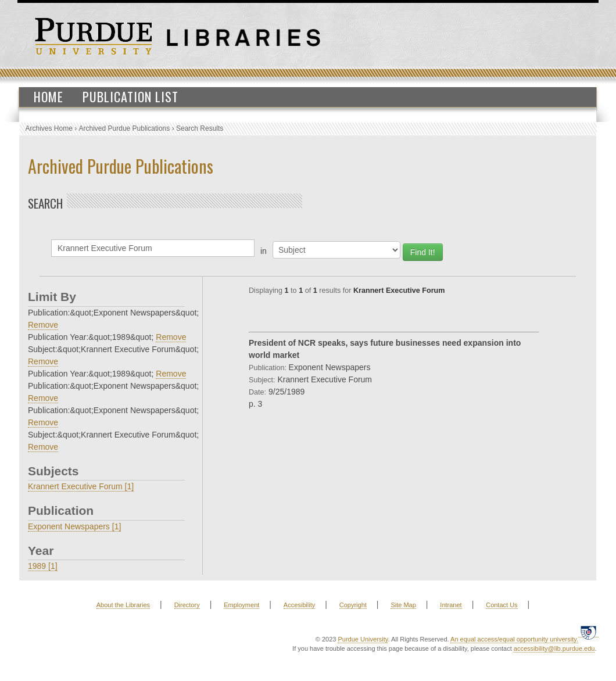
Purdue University (363, 639)
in (264, 251)
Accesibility (299, 605)
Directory (187, 605)
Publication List (130, 96)
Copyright (353, 605)
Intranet (451, 605)
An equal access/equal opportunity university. (514, 639)
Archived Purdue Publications (125, 128)
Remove (43, 325)
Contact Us (502, 605)
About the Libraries (123, 605)
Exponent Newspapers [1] (74, 526)
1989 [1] (43, 566)
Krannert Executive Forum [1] (81, 486)
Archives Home (49, 128)
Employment (241, 605)
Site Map (403, 605)
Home (49, 96)
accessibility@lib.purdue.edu (554, 648)
